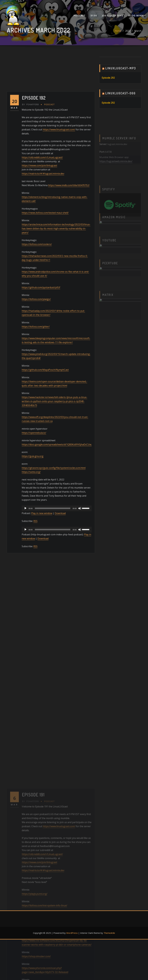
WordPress (72, 933)
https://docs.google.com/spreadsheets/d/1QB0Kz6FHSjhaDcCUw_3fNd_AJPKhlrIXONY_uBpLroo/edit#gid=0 (79, 620)
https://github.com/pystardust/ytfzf (41, 463)
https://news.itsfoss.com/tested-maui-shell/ (45, 388)
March (138, 34)
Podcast (79, 15)
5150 (94, 15)
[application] (57, 684)
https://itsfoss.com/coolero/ (37, 419)
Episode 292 (108, 85)
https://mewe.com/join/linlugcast (39, 341)
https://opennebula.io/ (34, 608)
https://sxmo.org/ (31, 647)
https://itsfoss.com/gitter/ (36, 502)
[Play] (25, 684)
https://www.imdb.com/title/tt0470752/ (69, 360)
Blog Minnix (137, 15)
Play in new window (42, 688)
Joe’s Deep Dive (113, 15)
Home (118, 34)
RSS (35, 696)
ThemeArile (109, 933)
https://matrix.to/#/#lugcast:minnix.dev (43, 349)
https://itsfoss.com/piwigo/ (36, 474)
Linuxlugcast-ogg (120, 101)
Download (60, 688)
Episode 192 (34, 273)
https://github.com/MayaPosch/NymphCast (45, 545)
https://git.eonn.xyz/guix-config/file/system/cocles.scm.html (54, 643)
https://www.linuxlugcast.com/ (59, 305)
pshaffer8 (30, 280)
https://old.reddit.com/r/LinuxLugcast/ (42, 333)
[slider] (53, 684)
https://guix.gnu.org (33, 631)
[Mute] (80, 684)
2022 (128, 34)
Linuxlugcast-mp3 (121, 76)
